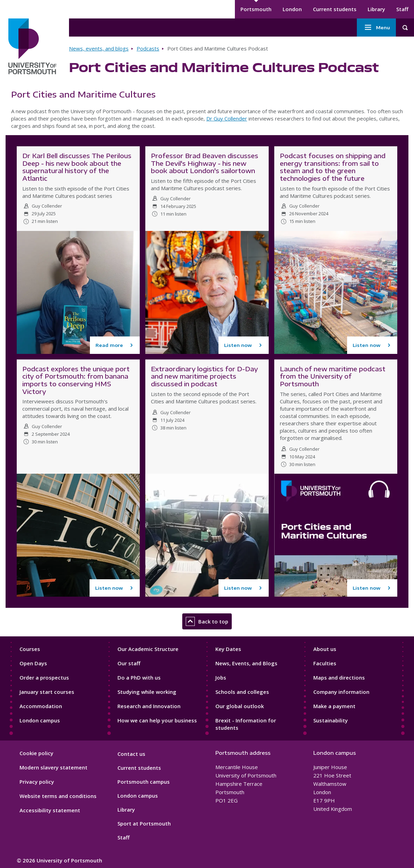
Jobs (221, 677)
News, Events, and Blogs (246, 663)
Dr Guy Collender (227, 118)
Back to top (207, 621)
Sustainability (331, 720)
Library (376, 9)
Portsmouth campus (144, 782)
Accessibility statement (50, 810)
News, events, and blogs (99, 48)
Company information (341, 692)
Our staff (129, 663)
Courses (30, 649)
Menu (376, 28)
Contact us (131, 754)
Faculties (325, 663)
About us (325, 649)
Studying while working (147, 692)
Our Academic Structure (148, 649)
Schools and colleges (242, 692)
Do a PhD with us (139, 677)
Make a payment (334, 706)
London (292, 9)
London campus (40, 720)
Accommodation (41, 706)
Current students (335, 9)
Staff (402, 9)
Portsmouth (256, 9)
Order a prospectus (44, 677)
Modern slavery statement (53, 767)
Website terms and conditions (58, 796)
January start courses (47, 692)
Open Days (33, 663)
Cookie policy (36, 753)
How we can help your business (157, 720)
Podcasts (148, 48)
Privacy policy (37, 782)
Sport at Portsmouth (144, 823)
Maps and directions (339, 677)
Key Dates (228, 649)
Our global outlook (240, 706)
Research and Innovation (149, 706)
